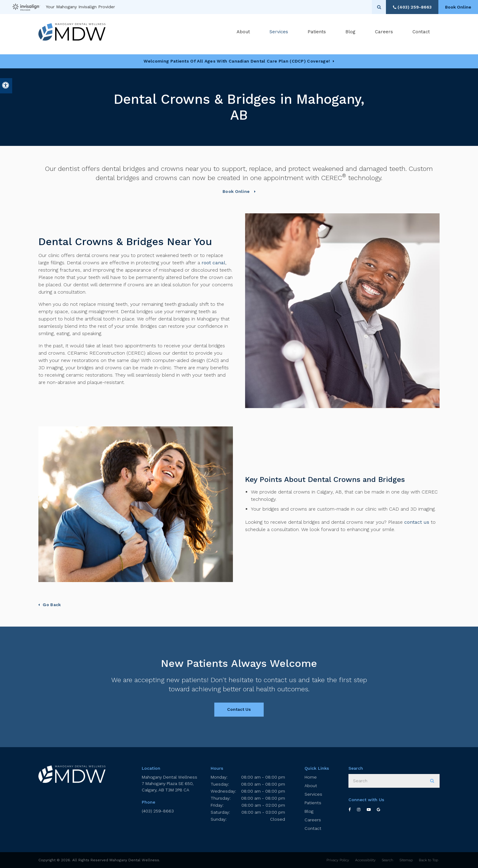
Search (387, 860)
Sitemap (406, 860)
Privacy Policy (338, 860)
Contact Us (239, 709)
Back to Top (428, 860)
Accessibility (365, 860)
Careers (384, 33)
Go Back (52, 605)
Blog (350, 33)
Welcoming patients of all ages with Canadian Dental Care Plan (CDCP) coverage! (237, 61)
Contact (421, 33)
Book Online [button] (457, 7)
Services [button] (279, 33)
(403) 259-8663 (158, 811)
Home (311, 777)
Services (313, 794)
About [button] (243, 33)
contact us (417, 522)
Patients (317, 33)
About (311, 786)
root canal (213, 263)
